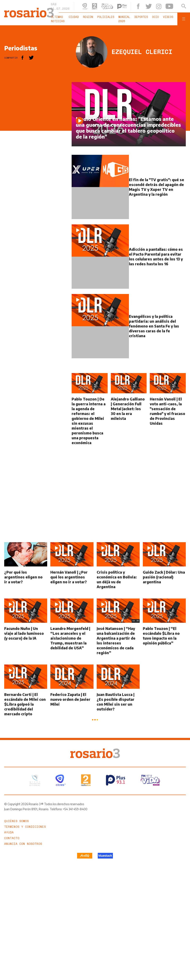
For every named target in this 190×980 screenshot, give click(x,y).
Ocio (155, 17)
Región (88, 17)
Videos (168, 17)
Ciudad (74, 17)
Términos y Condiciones (25, 827)
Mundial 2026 (124, 19)
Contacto (12, 838)
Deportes (141, 17)
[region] (36, 145)
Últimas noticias (58, 19)
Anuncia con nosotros (23, 844)
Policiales (106, 17)
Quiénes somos (17, 821)
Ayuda (9, 832)
